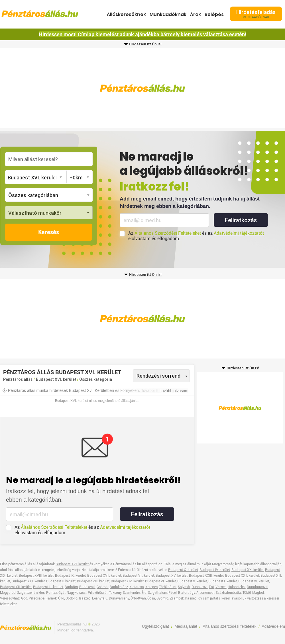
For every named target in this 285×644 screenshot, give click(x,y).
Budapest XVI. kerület (57, 379)
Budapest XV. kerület (172, 576)
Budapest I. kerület (223, 581)
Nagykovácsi (77, 593)
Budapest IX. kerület (70, 576)
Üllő (61, 598)
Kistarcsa (137, 587)
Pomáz (52, 593)
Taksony (115, 593)
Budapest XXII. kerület (242, 576)
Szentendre (131, 593)
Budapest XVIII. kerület (36, 576)
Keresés (49, 232)
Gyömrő (162, 598)
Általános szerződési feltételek (229, 626)
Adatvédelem (273, 626)
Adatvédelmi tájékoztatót (239, 233)
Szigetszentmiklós (31, 593)
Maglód (258, 593)
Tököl (247, 593)
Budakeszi (87, 587)
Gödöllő (72, 598)
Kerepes (151, 587)
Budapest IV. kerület (215, 570)
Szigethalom (157, 593)
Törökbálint (168, 587)
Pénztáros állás (18, 379)
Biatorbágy (187, 593)
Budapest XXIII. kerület (206, 576)
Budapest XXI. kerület (28, 581)
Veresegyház (10, 598)
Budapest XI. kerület (254, 581)
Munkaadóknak (168, 14)
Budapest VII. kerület (138, 576)
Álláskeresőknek (126, 14)
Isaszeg (85, 598)
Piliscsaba (37, 598)
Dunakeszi (199, 587)
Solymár (184, 587)
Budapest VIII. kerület (93, 581)
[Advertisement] (142, 88)
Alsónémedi (205, 593)
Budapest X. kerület (183, 570)
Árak (196, 14)
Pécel (173, 593)
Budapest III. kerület (48, 587)
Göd (24, 598)
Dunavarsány (119, 598)
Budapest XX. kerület (248, 570)
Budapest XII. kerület (16, 587)
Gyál (62, 593)
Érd (144, 593)
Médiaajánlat (186, 626)
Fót (211, 587)
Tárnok (51, 598)
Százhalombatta (228, 593)
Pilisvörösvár (98, 593)
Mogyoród (8, 593)
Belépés (214, 14)
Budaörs (71, 587)
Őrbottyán (138, 598)
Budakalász (119, 587)
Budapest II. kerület (61, 581)
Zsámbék (177, 598)
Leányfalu (100, 598)
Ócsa (151, 598)
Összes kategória (96, 379)
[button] (49, 195)
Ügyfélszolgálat (155, 626)
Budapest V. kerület (192, 581)
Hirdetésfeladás (256, 14)
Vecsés (221, 587)
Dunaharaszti (257, 587)
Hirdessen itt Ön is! (145, 44)
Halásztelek (237, 587)
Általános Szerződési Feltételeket (168, 233)
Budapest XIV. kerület (127, 581)
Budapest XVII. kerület (104, 576)
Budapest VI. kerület (160, 581)
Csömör (102, 587)
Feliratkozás (241, 220)
